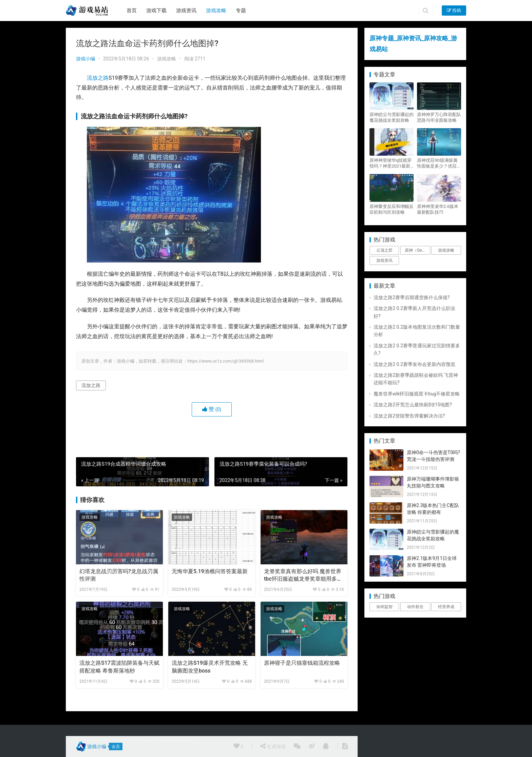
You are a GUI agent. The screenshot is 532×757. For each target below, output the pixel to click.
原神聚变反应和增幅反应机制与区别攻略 (392, 209)
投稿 (454, 10)
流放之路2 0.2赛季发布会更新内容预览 (414, 364)
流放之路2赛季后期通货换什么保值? (412, 297)
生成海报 (273, 746)
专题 (241, 11)
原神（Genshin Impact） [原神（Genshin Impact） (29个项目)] (417, 250)
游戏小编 (85, 59)
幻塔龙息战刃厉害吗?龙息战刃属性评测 (119, 575)
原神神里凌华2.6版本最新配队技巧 (438, 209)
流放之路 (98, 78)
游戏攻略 (216, 11)
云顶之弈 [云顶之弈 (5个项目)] (384, 250)
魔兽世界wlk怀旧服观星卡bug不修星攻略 (417, 394)
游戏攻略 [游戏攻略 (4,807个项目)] (446, 250)
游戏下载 (156, 11)
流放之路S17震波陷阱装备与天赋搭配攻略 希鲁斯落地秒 (119, 667)
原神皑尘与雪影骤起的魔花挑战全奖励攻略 (392, 117)
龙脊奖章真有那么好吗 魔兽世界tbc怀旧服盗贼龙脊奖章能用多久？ (303, 576)
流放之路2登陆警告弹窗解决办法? (409, 416)
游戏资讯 (186, 11)
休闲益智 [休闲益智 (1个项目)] (384, 607)
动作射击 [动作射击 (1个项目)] (415, 607)
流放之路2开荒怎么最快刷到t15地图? (413, 405)
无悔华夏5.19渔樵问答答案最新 (210, 571)
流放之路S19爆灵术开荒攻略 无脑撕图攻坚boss (210, 667)
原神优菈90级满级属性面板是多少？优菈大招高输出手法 (439, 163)
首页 (132, 11)
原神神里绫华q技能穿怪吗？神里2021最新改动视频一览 (391, 163)
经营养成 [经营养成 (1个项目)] (446, 607)
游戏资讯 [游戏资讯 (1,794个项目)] (384, 260)
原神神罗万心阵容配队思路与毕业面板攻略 (439, 117)
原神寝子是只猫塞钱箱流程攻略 (302, 663)
